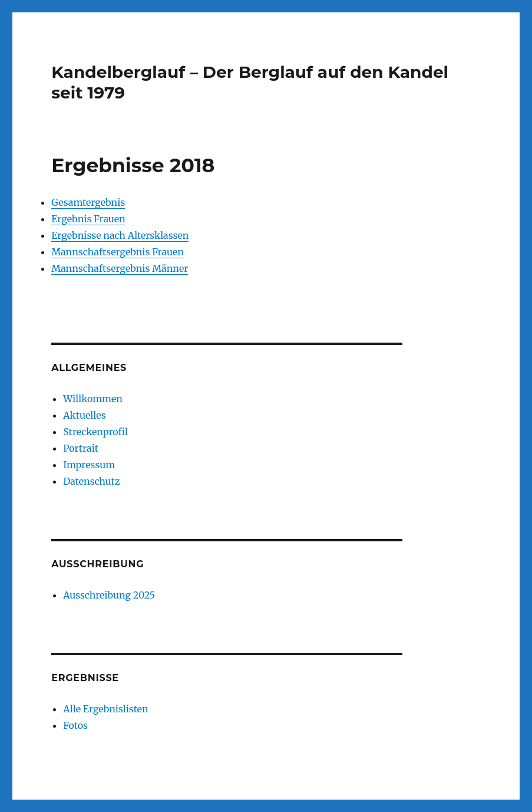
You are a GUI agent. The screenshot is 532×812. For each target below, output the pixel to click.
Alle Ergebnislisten (105, 709)
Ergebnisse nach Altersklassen (120, 235)
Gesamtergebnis (88, 202)
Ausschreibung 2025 (109, 595)
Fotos (75, 725)
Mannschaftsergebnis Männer (120, 268)
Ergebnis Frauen (88, 219)
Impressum (89, 465)
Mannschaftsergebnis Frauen (118, 252)
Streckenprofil (95, 432)
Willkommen (93, 399)
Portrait (81, 448)
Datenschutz (91, 481)
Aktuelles (84, 415)
